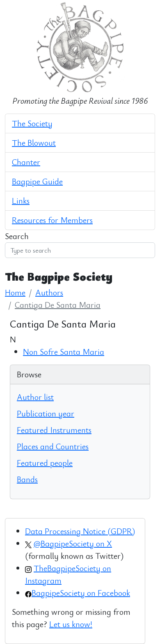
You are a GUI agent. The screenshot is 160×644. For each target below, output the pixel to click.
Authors (49, 292)
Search (17, 236)
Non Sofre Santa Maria (64, 352)
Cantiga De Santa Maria (58, 305)
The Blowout (34, 143)
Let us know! (71, 624)
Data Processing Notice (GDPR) (80, 531)
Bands (27, 479)
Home (15, 292)
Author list (35, 397)
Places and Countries (53, 446)
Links (21, 201)
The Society (32, 123)
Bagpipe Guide (37, 181)
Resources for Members (52, 220)
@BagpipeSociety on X (73, 543)
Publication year (46, 413)
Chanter (26, 162)
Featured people (45, 463)
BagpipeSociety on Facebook (81, 593)
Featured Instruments (54, 430)
